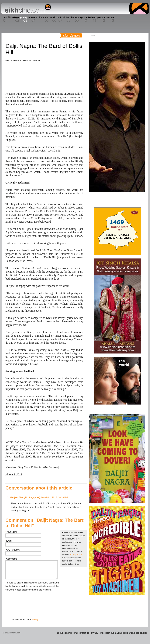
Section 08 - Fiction (67, 19)
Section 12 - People (101, 19)
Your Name (11, 532)
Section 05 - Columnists (42, 19)
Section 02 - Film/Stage (13, 19)
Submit (11, 610)
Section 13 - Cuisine (110, 19)
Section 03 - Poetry (23, 19)
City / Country (13, 550)
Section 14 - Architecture (121, 19)
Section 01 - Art (4, 19)
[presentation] (32, 598)
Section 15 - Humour (134, 19)
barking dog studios (137, 633)
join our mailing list (116, 633)
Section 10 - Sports (83, 19)
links (102, 633)
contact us (84, 633)
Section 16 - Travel (142, 19)
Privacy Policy (76, 554)
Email (9, 541)
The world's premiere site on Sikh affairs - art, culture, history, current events (27, 9)
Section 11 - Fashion (92, 19)
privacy (94, 633)
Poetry (35, 620)
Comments (11, 559)
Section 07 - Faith (59, 19)
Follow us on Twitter (136, 35)
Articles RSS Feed (141, 35)
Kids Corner (71, 35)
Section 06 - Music (53, 19)
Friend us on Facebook (131, 35)
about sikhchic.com (67, 633)
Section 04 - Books (31, 19)
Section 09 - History (75, 19)
